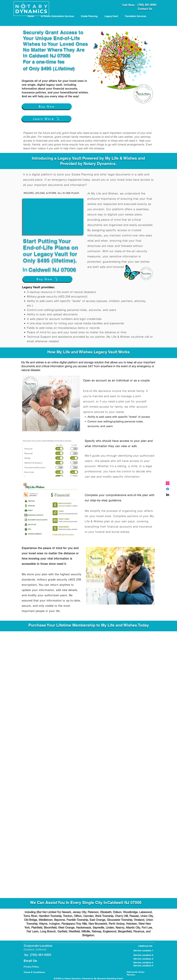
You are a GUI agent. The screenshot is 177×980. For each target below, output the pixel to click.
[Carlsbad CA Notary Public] (168, 483)
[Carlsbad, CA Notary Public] (168, 489)
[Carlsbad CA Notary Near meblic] (168, 495)
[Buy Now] (47, 106)
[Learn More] (47, 119)
